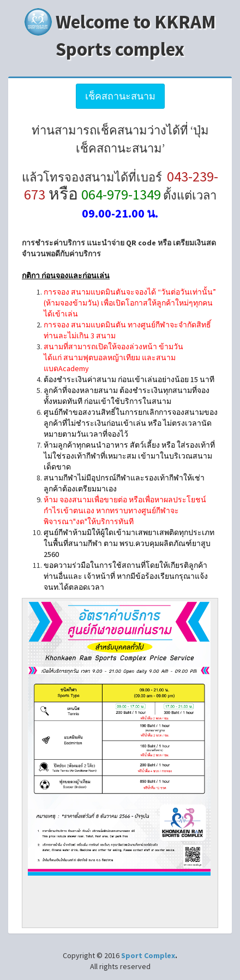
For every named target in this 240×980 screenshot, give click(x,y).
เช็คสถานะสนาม (120, 96)
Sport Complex (148, 955)
